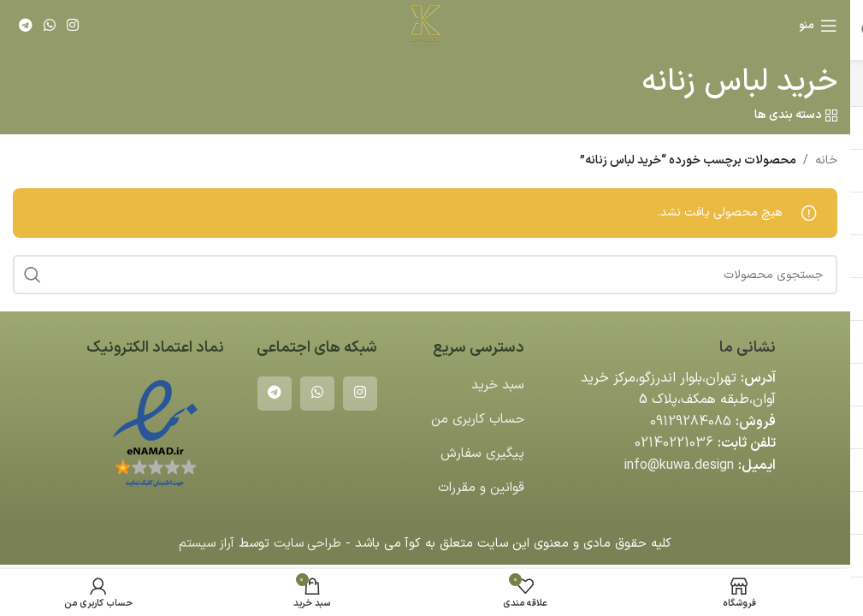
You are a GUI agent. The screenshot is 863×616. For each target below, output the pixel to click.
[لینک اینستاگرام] (73, 26)
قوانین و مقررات (480, 488)
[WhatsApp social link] (49, 26)
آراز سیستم (205, 544)
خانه (826, 160)
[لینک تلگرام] (25, 26)
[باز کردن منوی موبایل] (818, 26)
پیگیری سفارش (482, 453)
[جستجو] (425, 275)
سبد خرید (497, 385)
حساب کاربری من (476, 419)
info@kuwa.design (678, 465)
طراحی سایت (308, 544)
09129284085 (691, 422)
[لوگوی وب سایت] (425, 25)
